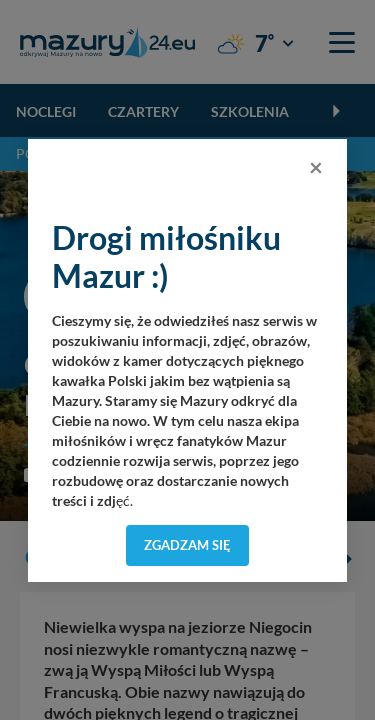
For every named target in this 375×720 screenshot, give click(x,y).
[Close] (316, 167)
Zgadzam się (187, 545)
